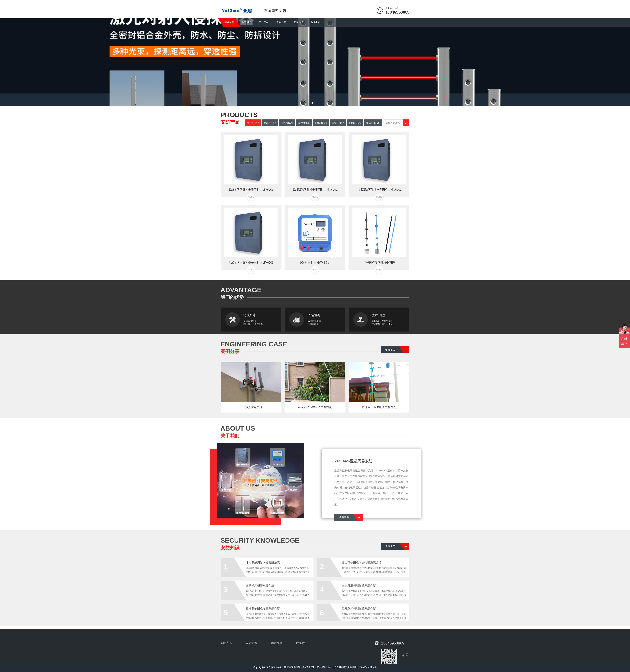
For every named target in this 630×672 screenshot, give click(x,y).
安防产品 (264, 22)
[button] (310, 103)
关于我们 (246, 22)
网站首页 (229, 22)
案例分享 (281, 22)
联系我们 (316, 22)
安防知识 (298, 22)
